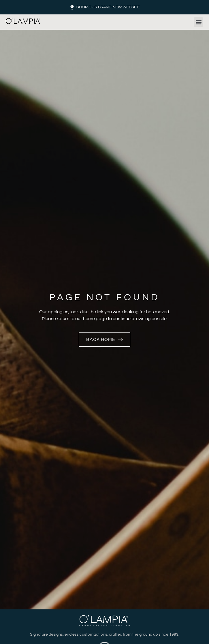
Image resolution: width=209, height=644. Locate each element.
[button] (198, 22)
